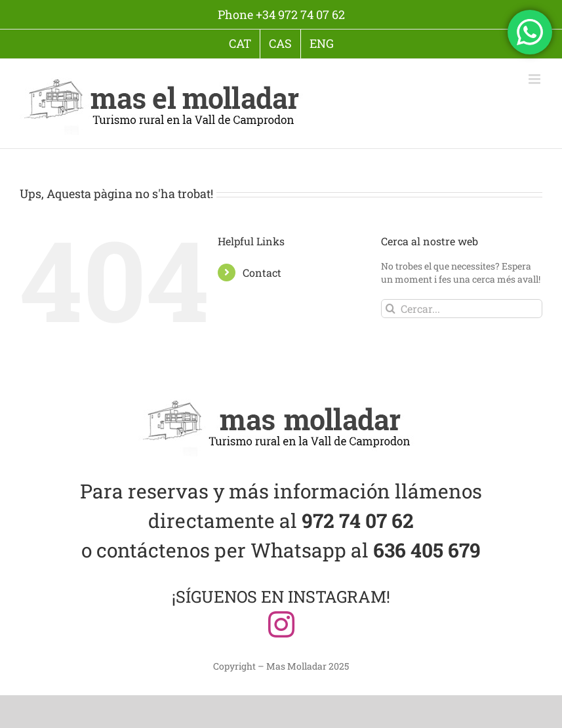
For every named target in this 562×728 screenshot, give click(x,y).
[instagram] (281, 624)
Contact (262, 273)
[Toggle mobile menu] (535, 79)
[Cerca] (391, 309)
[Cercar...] (462, 309)
